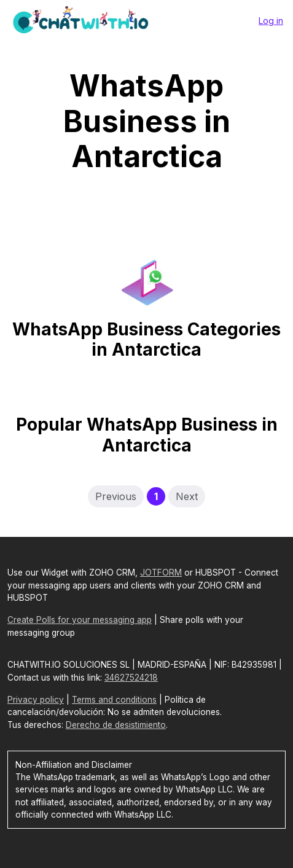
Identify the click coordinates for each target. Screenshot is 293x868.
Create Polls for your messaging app (80, 620)
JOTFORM (161, 573)
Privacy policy (36, 700)
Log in (271, 21)
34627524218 (131, 678)
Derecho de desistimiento (116, 725)
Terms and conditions (114, 700)
